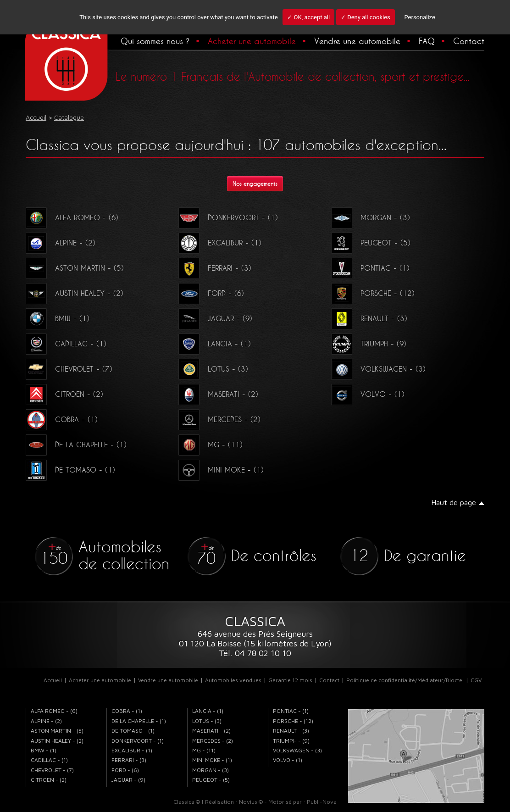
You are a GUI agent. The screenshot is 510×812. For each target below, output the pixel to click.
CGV (476, 680)
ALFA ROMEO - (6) (72, 217)
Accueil (53, 680)
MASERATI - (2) (218, 394)
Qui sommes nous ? (155, 41)
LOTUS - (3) (213, 369)
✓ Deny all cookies (366, 17)
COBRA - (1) (62, 419)
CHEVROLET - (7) (69, 369)
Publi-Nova (322, 802)
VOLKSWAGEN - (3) (378, 369)
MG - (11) (211, 445)
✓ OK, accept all (308, 17)
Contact (469, 41)
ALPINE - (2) (61, 243)
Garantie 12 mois (290, 680)
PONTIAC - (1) (370, 268)
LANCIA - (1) (215, 344)
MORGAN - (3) (371, 217)
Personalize (419, 17)
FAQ (427, 41)
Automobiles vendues (233, 680)
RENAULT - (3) (369, 318)
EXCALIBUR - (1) (220, 243)
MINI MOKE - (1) (221, 470)
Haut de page (454, 502)
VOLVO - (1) (368, 394)
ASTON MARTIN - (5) (75, 268)
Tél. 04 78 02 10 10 (255, 653)
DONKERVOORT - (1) (228, 217)
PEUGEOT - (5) (371, 243)
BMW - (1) (58, 318)
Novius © (251, 802)
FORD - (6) (211, 293)
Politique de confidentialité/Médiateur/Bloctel (405, 680)
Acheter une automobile (252, 41)
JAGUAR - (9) (215, 318)
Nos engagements (255, 184)
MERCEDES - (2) (219, 419)
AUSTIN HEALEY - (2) (75, 293)
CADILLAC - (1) (66, 344)
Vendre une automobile (357, 41)
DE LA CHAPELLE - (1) (76, 445)
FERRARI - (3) (215, 268)
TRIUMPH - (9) (369, 344)
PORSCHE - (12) (373, 293)
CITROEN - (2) (64, 394)
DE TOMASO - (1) (70, 470)
